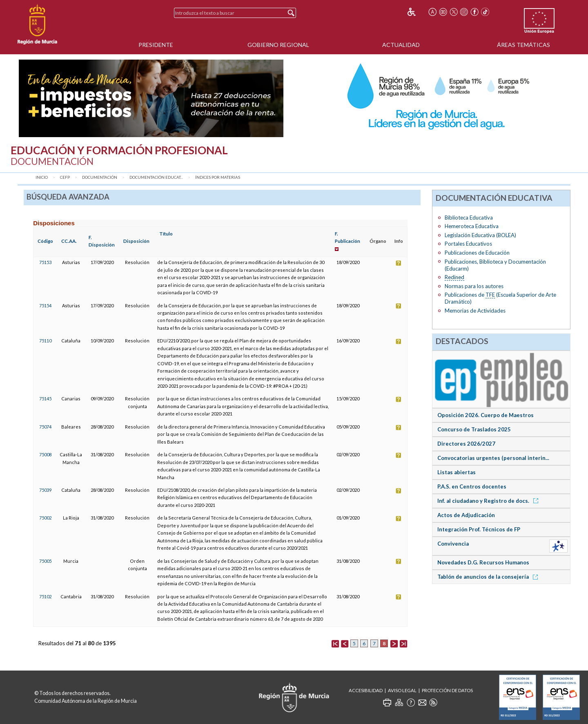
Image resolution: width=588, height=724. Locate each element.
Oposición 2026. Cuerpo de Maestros (486, 415)
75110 (45, 341)
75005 (45, 561)
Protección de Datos (447, 690)
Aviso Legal (402, 690)
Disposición (136, 241)
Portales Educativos (468, 244)
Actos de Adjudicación (466, 515)
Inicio (42, 177)
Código (45, 241)
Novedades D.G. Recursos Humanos (483, 562)
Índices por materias (218, 177)
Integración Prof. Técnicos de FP (479, 529)
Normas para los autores (474, 286)
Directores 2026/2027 (466, 444)
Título (166, 234)
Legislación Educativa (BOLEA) (480, 235)
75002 (45, 518)
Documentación (100, 177)
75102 (45, 596)
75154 (45, 305)
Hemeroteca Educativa (472, 226)
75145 (45, 399)
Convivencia (453, 544)
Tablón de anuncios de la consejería (489, 577)
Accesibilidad (366, 690)
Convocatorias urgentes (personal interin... (493, 458)
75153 (45, 262)
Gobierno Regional (278, 45)
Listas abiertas (457, 472)
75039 (45, 490)
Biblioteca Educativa (469, 218)
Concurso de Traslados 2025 (474, 429)
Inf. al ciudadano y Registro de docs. (489, 501)
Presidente (156, 45)
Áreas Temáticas (523, 45)
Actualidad (401, 45)
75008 (45, 454)
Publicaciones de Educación (477, 253)
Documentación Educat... (156, 177)
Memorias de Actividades (475, 311)
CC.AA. (69, 241)
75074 (45, 427)
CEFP (65, 177)
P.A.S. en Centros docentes (472, 486)
